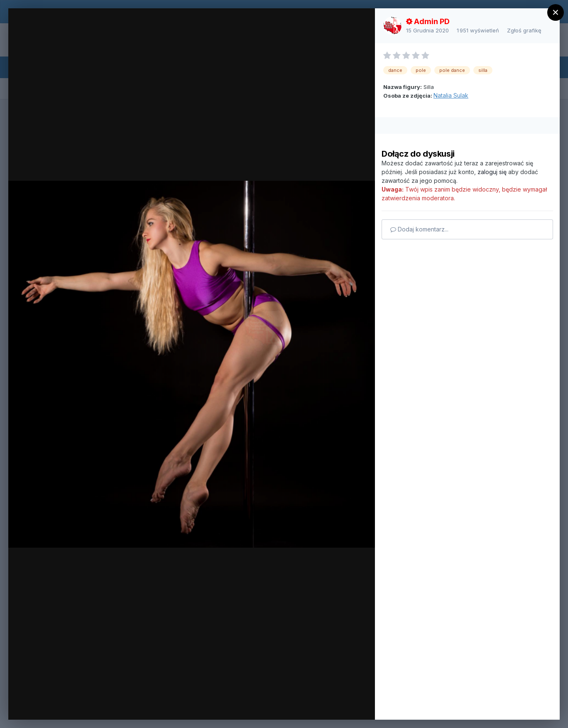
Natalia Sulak (451, 95)
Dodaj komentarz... (419, 229)
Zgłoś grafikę (524, 30)
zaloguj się (492, 172)
